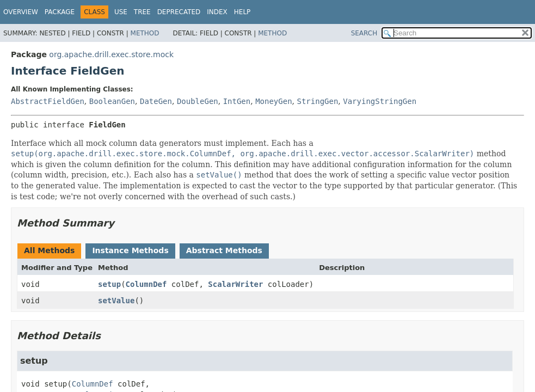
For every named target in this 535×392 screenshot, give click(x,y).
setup (109, 284)
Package (60, 12)
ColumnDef (146, 284)
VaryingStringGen (380, 101)
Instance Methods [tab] (130, 250)
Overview (21, 12)
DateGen (156, 101)
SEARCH (364, 33)
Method (145, 33)
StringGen (317, 101)
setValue (116, 301)
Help (242, 12)
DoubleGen (198, 101)
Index (217, 12)
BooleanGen (112, 101)
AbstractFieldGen (48, 101)
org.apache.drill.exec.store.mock (111, 54)
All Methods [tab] (49, 250)
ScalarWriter (235, 284)
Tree (142, 12)
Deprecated (179, 12)
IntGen (237, 101)
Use (121, 12)
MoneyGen (273, 101)
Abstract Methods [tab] (224, 250)
